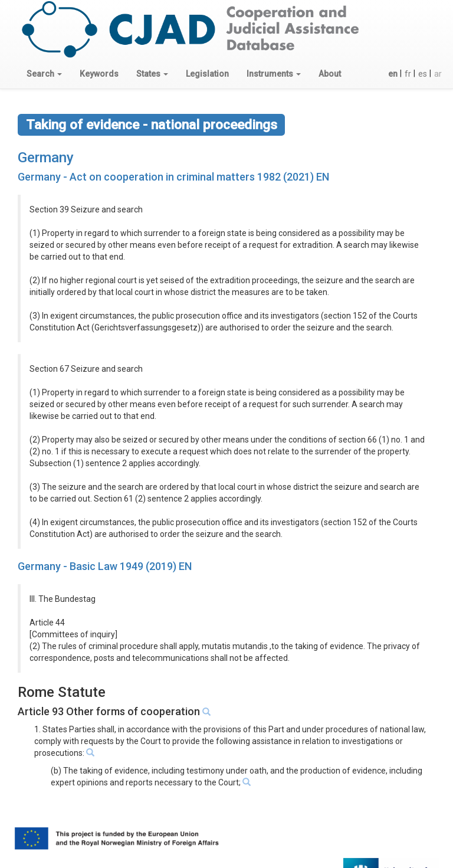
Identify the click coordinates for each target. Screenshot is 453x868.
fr (408, 74)
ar (438, 74)
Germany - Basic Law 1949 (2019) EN (105, 566)
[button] (44, 74)
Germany (46, 158)
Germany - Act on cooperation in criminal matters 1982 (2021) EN (173, 177)
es (423, 74)
